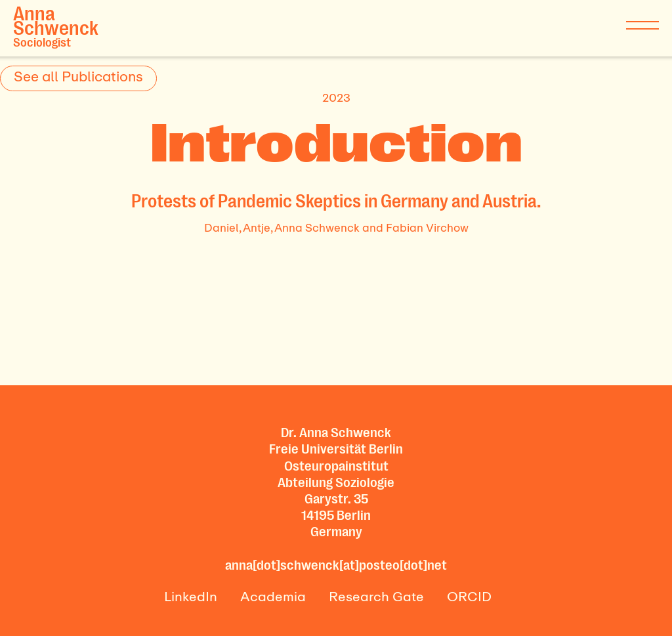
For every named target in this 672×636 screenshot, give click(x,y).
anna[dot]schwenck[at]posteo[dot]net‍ (336, 565)
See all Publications (78, 76)
